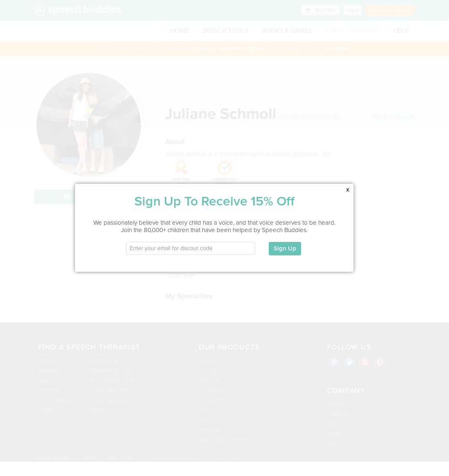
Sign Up (285, 244)
